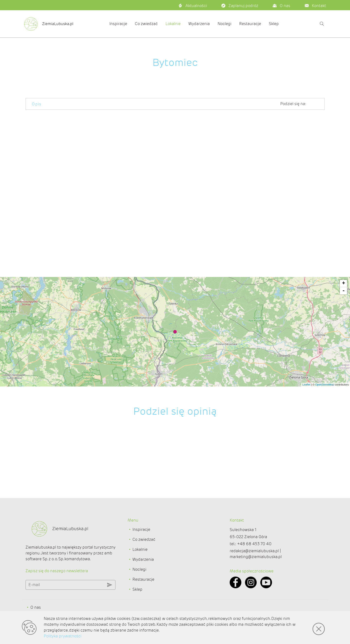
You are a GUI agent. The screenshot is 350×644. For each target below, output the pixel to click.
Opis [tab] (37, 104)
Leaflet (306, 385)
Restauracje (250, 24)
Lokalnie (173, 24)
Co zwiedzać (146, 24)
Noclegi (224, 24)
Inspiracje (118, 24)
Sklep (274, 24)
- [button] (344, 291)
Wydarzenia (199, 24)
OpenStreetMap (325, 385)
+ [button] (344, 284)
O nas (36, 607)
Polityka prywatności (63, 636)
